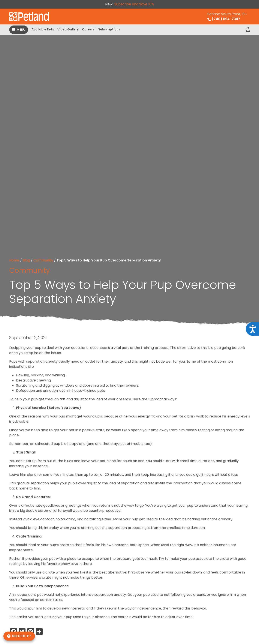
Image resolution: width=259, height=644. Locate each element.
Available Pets (43, 29)
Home (14, 260)
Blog (26, 260)
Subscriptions (109, 29)
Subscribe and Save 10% (134, 4)
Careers (88, 29)
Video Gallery (68, 29)
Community (43, 260)
